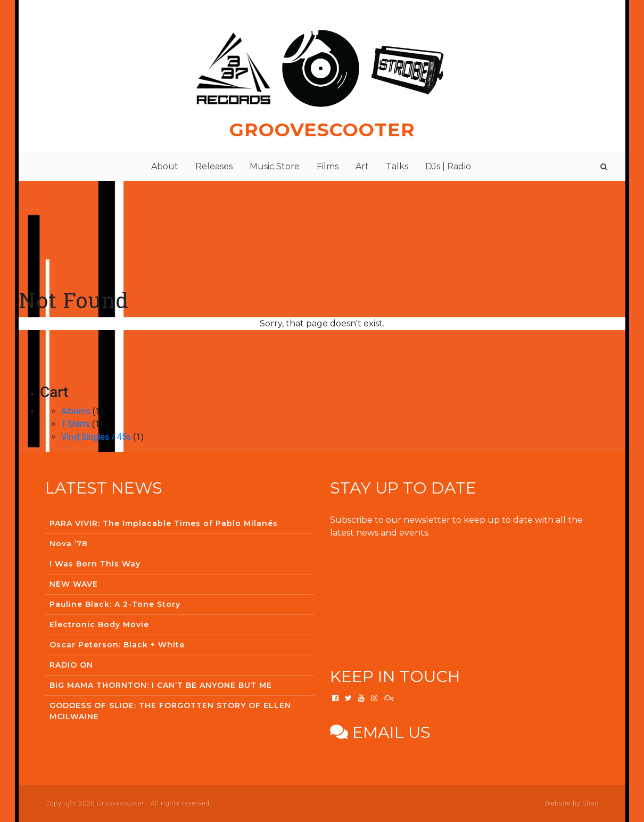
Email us (380, 732)
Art (362, 166)
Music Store (275, 166)
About (165, 166)
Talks (397, 166)
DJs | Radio (448, 166)
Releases (214, 166)
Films (328, 166)
